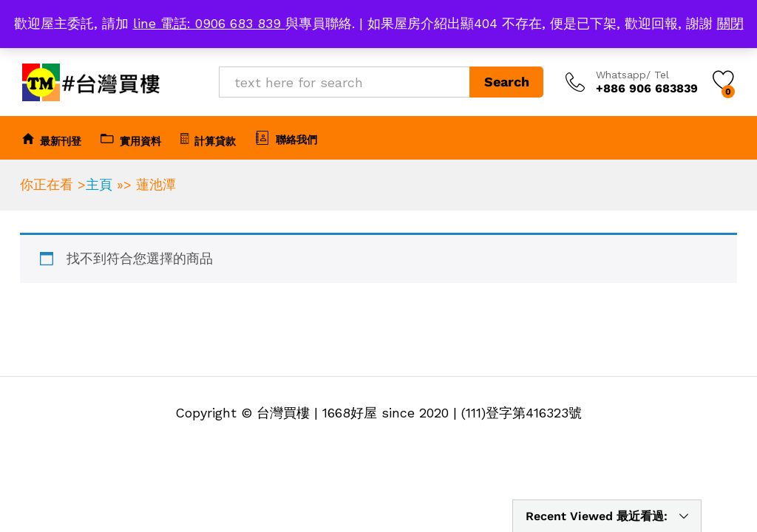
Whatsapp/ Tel (632, 75)
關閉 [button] (730, 23)
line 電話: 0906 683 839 (209, 23)
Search (507, 82)
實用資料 (131, 139)
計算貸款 (208, 139)
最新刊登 (52, 139)
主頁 (99, 184)
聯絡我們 (286, 137)
